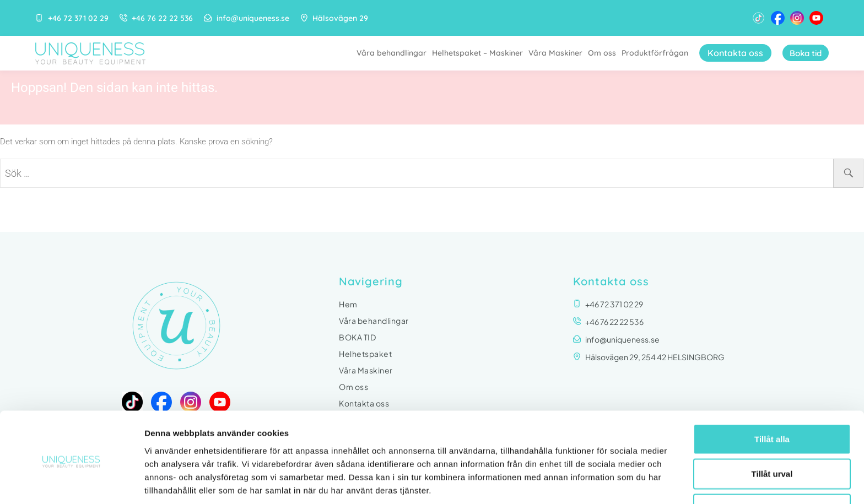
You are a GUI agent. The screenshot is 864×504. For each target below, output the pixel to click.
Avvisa (772, 465)
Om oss (597, 53)
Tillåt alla (772, 395)
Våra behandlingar (387, 53)
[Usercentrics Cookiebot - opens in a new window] (71, 483)
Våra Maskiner (550, 53)
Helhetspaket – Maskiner (472, 53)
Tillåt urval (772, 430)
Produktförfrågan (650, 53)
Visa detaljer (599, 482)
